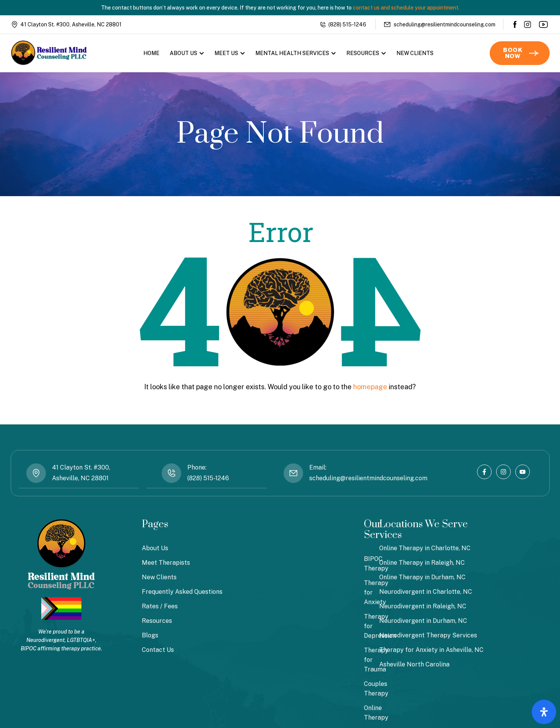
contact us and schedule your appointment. (406, 8)
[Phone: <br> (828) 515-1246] (171, 473)
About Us (187, 53)
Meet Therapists (166, 562)
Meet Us (230, 53)
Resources (366, 53)
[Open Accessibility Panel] (544, 712)
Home (151, 53)
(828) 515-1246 (347, 24)
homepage (370, 387)
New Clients (415, 53)
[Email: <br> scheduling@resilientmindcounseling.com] (293, 473)
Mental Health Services (296, 53)
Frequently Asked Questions (182, 591)
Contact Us (158, 649)
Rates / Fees (160, 606)
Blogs (150, 635)
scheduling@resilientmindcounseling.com (445, 24)
